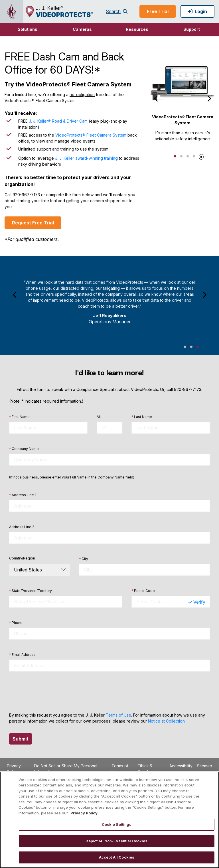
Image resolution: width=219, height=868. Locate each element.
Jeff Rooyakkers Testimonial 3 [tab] (198, 347)
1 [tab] (175, 156)
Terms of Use (118, 715)
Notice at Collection (166, 721)
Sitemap (205, 766)
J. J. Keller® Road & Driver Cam (58, 121)
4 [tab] (194, 156)
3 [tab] (188, 156)
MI (99, 417)
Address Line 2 (22, 527)
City (84, 559)
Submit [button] (21, 739)
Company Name (24, 449)
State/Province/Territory (31, 591)
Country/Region (22, 558)
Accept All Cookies (117, 857)
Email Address (22, 655)
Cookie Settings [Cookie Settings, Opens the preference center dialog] (117, 824)
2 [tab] (181, 156)
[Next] (209, 98)
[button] (27, 29)
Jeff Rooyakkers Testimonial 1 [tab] (185, 347)
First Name (19, 417)
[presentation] (52, 692)
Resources (137, 29)
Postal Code (143, 591)
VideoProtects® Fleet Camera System (91, 135)
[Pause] (201, 156)
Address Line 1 (23, 495)
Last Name (142, 417)
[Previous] (156, 98)
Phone (16, 623)
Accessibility (181, 766)
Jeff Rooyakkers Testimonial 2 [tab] (191, 347)
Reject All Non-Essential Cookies (116, 841)
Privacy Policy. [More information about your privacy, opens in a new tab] (84, 813)
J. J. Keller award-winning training (86, 158)
